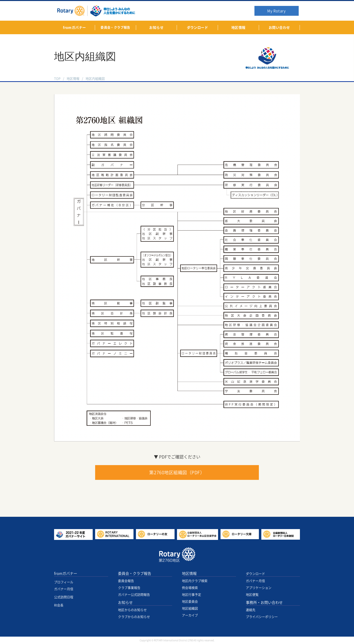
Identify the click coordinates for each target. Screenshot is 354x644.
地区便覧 (252, 595)
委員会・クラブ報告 (135, 573)
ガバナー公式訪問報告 (134, 595)
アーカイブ (190, 615)
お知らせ (125, 603)
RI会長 (59, 605)
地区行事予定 (192, 595)
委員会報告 (126, 581)
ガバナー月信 (64, 589)
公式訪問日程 (64, 597)
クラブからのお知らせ (134, 617)
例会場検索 (190, 588)
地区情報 (73, 79)
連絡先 (251, 610)
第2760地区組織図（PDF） (177, 472)
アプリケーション (259, 588)
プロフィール (64, 582)
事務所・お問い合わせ (264, 603)
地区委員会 (190, 602)
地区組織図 (190, 608)
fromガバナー (66, 573)
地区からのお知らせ (132, 610)
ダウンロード (255, 574)
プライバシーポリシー (262, 617)
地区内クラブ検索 (195, 581)
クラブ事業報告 (129, 588)
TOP (57, 79)
